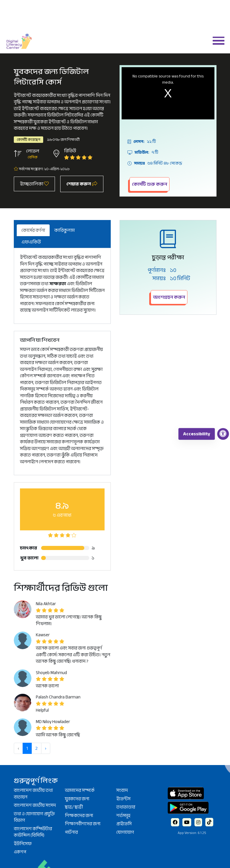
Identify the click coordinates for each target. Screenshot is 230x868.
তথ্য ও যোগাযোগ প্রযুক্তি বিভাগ (34, 817)
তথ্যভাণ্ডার (126, 807)
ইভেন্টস (123, 799)
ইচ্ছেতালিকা (34, 184)
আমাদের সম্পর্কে (80, 790)
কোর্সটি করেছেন (28, 140)
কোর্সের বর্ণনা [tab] (33, 230)
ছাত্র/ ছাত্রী (74, 807)
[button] (216, 40)
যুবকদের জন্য (77, 799)
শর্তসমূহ (123, 815)
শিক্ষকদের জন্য (79, 815)
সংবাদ (122, 790)
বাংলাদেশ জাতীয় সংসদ (35, 805)
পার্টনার (71, 832)
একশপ (20, 852)
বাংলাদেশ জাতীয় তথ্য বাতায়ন (33, 794)
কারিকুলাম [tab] (64, 230)
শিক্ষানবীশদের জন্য (83, 824)
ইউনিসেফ (23, 844)
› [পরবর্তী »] (46, 748)
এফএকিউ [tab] (31, 242)
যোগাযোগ (125, 832)
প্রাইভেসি (124, 824)
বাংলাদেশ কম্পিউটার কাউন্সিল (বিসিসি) (33, 832)
